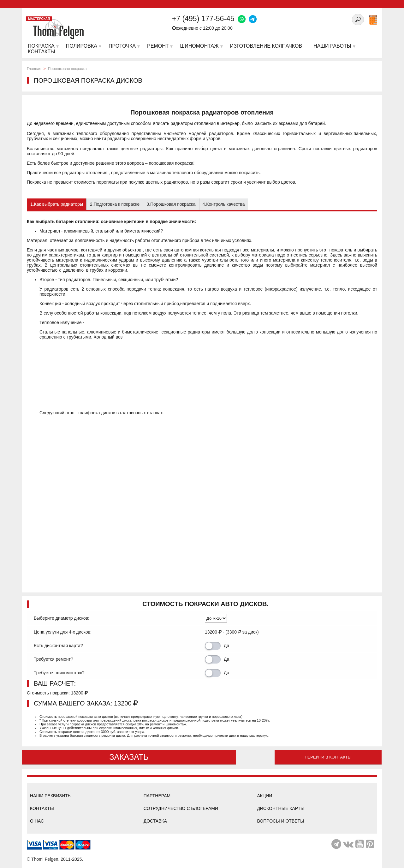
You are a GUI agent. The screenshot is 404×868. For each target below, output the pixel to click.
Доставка (155, 821)
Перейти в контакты (328, 757)
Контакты (42, 808)
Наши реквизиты (51, 796)
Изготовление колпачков (266, 46)
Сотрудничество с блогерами (181, 808)
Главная (34, 69)
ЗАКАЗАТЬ (129, 757)
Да (226, 646)
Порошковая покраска (67, 69)
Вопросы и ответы (280, 821)
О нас (37, 821)
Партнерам (157, 796)
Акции (264, 796)
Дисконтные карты (281, 808)
